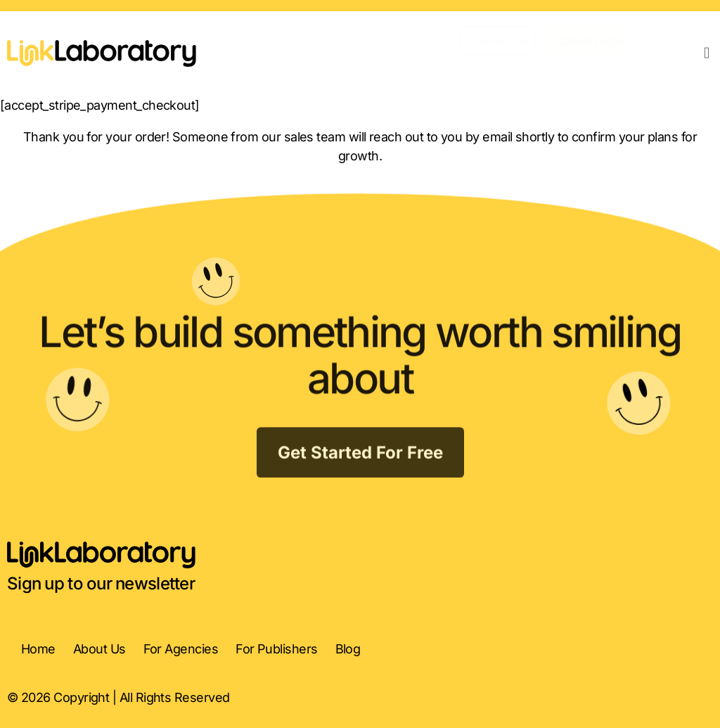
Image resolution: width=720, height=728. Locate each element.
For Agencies (181, 649)
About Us (99, 649)
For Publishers (276, 649)
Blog (348, 649)
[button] (707, 52)
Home (38, 649)
